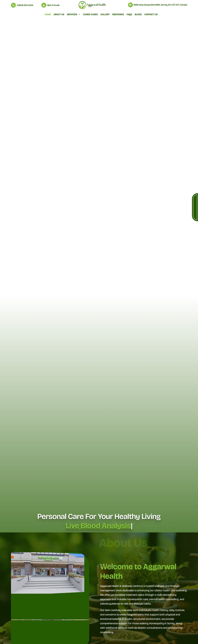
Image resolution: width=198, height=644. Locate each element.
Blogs (138, 14)
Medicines (118, 14)
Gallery (105, 14)
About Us (59, 14)
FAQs (129, 14)
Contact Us (151, 14)
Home (48, 14)
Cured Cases (90, 14)
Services (74, 14)
